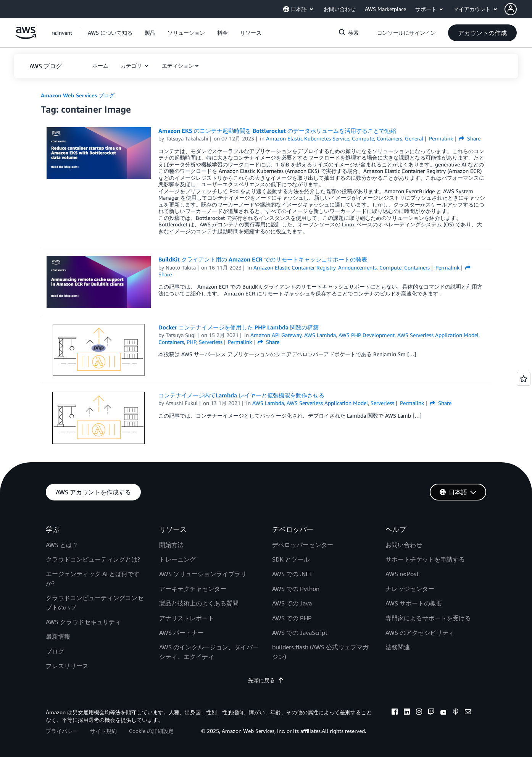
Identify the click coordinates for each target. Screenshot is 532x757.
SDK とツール (291, 559)
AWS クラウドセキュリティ (83, 622)
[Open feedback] (524, 379)
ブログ (55, 651)
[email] (468, 713)
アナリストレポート (187, 618)
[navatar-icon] (511, 9)
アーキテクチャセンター (193, 589)
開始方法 (171, 545)
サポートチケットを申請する (425, 559)
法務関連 (398, 647)
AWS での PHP (292, 618)
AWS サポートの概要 (414, 603)
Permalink (441, 138)
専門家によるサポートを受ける (428, 618)
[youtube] (443, 713)
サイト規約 (103, 731)
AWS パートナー (181, 633)
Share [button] (470, 138)
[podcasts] (456, 713)
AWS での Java (292, 603)
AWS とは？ (62, 545)
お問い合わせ (404, 545)
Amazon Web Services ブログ (78, 95)
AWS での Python (296, 589)
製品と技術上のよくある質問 (199, 603)
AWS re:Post (402, 574)
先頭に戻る (266, 680)
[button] (518, 9)
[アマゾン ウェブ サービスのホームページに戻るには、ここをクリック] (26, 37)
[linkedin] (407, 713)
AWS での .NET (292, 574)
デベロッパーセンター (303, 545)
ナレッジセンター (410, 589)
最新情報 (58, 636)
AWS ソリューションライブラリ (203, 574)
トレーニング (177, 559)
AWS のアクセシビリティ (420, 633)
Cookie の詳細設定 (151, 731)
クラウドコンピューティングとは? (93, 559)
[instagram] (419, 713)
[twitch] (431, 713)
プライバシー (62, 731)
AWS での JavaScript (300, 633)
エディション (178, 65)
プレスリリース (67, 666)
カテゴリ (132, 65)
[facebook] (395, 713)
